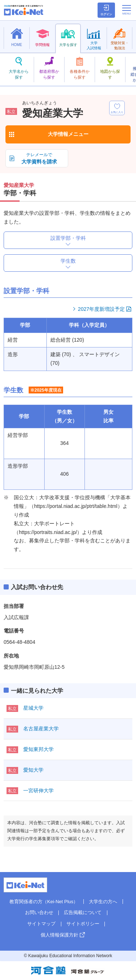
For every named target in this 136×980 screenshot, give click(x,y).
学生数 (68, 261)
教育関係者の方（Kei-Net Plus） (44, 902)
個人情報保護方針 (59, 935)
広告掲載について (83, 912)
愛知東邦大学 (38, 749)
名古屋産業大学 (41, 729)
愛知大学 (33, 770)
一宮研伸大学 (38, 791)
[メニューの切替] (127, 10)
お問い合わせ (39, 912)
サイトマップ (41, 924)
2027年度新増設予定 (101, 309)
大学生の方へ (103, 902)
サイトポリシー (83, 924)
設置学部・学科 (68, 238)
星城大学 (33, 708)
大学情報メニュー (68, 134)
